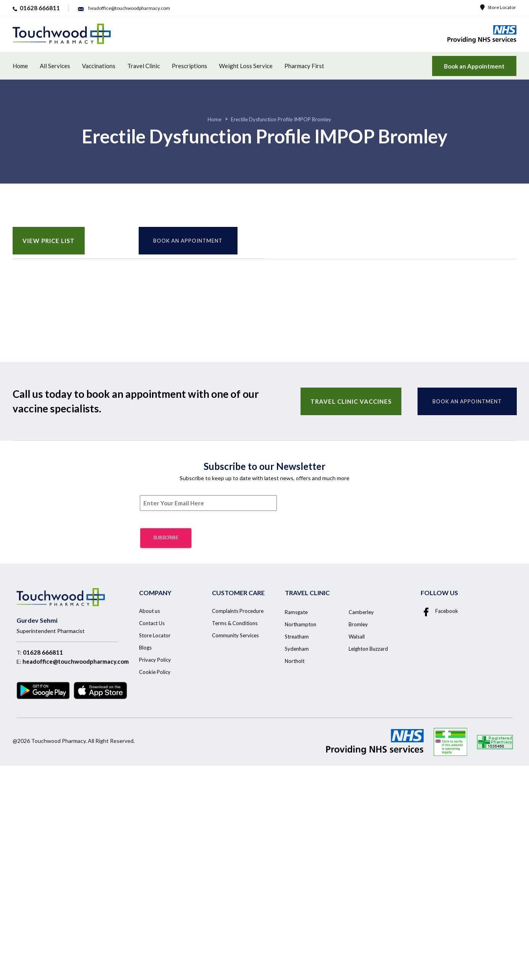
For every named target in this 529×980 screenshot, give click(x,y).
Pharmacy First (304, 66)
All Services (55, 66)
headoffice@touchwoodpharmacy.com (76, 661)
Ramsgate (296, 612)
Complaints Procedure (238, 611)
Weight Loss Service (246, 66)
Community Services (235, 635)
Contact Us (152, 623)
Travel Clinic (144, 66)
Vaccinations (99, 66)
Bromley (358, 624)
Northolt (295, 661)
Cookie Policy (155, 672)
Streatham (297, 637)
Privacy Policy (155, 660)
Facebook (439, 611)
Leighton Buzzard (368, 649)
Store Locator (498, 7)
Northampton (301, 624)
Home (20, 66)
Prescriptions (189, 66)
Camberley (361, 612)
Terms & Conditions (235, 623)
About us (149, 611)
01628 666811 (43, 652)
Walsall (357, 637)
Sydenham (297, 649)
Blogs (145, 648)
